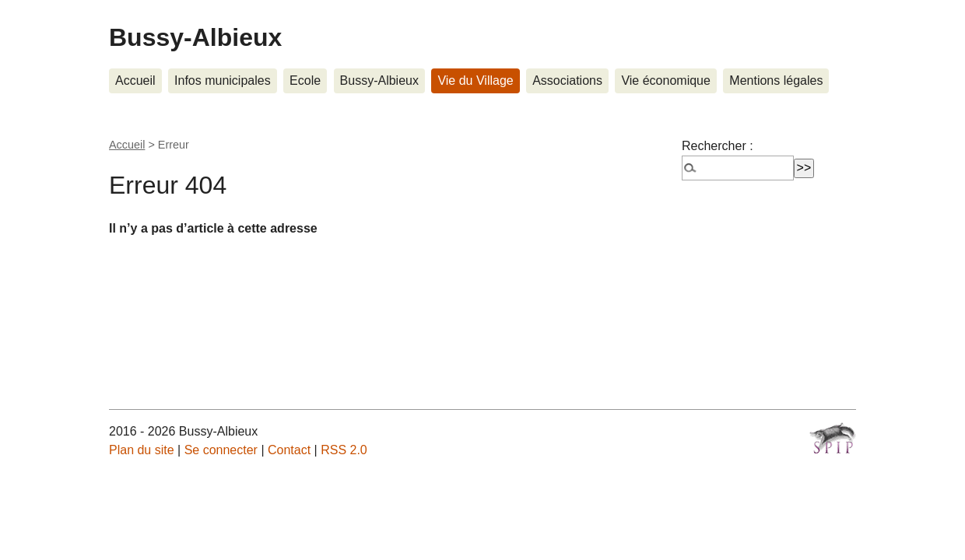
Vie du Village (475, 80)
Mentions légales (776, 80)
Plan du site (142, 450)
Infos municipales (223, 80)
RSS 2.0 (344, 450)
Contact (289, 450)
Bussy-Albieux (195, 37)
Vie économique (665, 80)
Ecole (305, 80)
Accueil (135, 80)
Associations (567, 80)
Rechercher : (718, 146)
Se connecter (221, 450)
